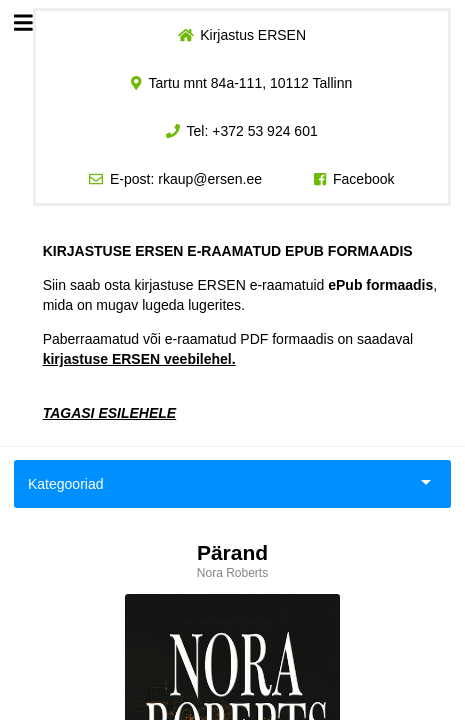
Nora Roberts (232, 573)
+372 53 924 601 (265, 131)
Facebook (363, 179)
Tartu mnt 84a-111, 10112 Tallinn (251, 83)
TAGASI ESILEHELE (110, 413)
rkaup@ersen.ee (210, 179)
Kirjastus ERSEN (253, 35)
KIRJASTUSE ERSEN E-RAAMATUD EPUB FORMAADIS (228, 251)
